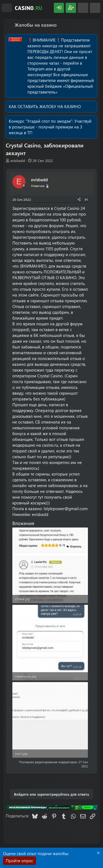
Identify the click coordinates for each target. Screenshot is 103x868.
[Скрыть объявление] (98, 854)
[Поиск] (95, 8)
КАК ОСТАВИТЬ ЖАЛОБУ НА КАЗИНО (45, 106)
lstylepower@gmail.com (66, 509)
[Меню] (7, 8)
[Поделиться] (79, 200)
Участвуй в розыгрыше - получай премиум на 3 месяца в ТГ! (50, 127)
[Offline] (24, 186)
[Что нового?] (83, 8)
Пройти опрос (20, 861)
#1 (86, 199)
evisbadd (18, 160)
